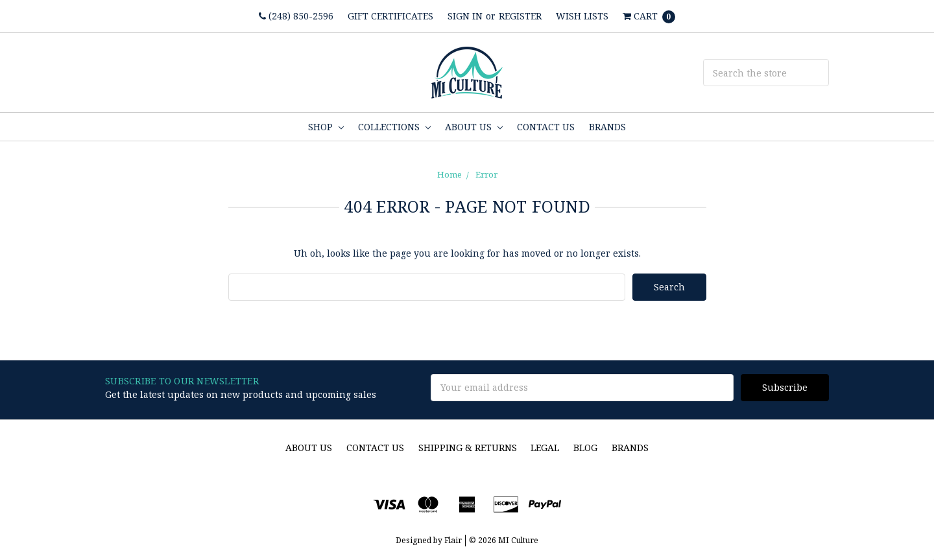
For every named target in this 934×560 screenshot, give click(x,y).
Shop (326, 127)
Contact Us (546, 127)
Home (449, 174)
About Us (474, 127)
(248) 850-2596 (296, 16)
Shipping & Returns (468, 448)
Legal (545, 448)
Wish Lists (582, 16)
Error (486, 174)
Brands (607, 127)
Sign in (465, 16)
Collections (394, 127)
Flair (453, 540)
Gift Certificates (390, 16)
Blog (585, 448)
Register (520, 16)
